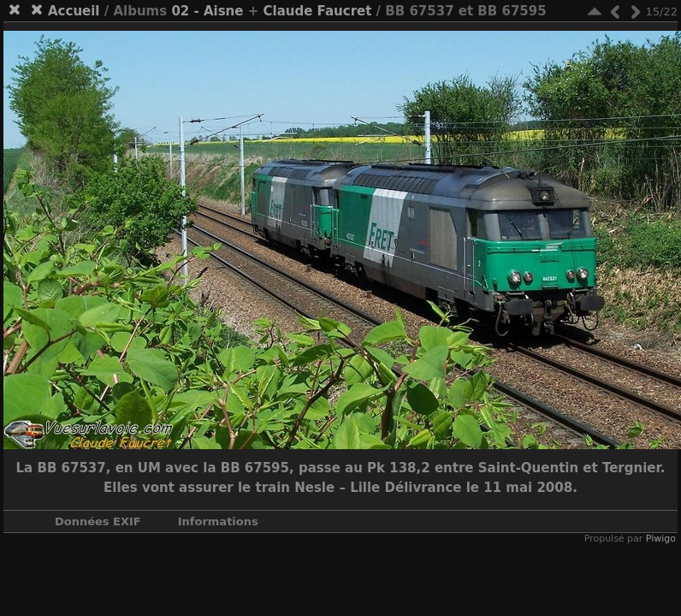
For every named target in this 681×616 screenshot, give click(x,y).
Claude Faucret (317, 11)
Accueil (74, 11)
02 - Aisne (207, 11)
